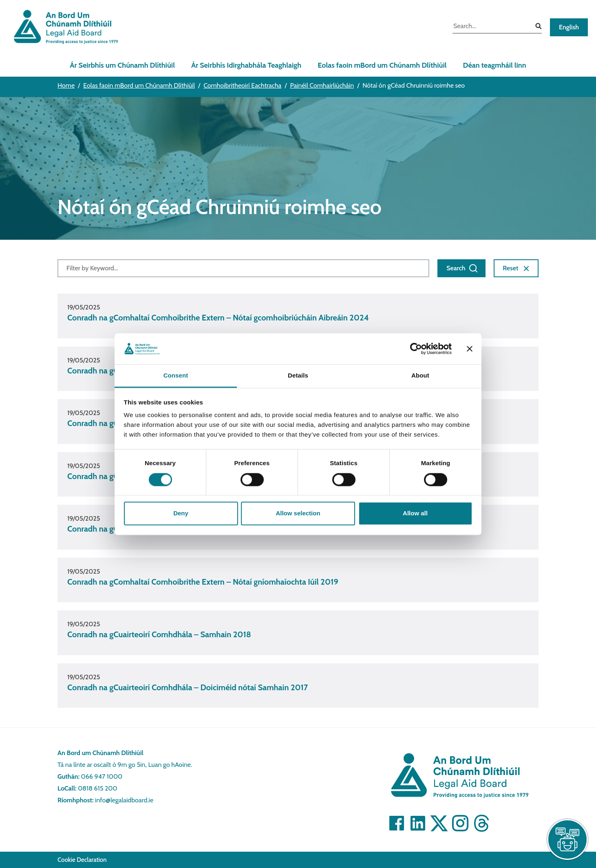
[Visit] (397, 823)
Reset (517, 268)
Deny (181, 514)
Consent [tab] (176, 376)
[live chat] (567, 839)
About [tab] (420, 376)
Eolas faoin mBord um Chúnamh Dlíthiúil (382, 65)
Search (462, 268)
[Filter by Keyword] (243, 268)
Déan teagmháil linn (495, 65)
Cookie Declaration (82, 860)
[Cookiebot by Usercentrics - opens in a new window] (416, 349)
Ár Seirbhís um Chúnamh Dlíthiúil (122, 65)
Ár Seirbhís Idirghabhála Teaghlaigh (246, 65)
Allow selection (298, 514)
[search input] (491, 27)
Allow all (415, 514)
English (569, 27)
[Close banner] (470, 349)
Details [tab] (298, 376)
